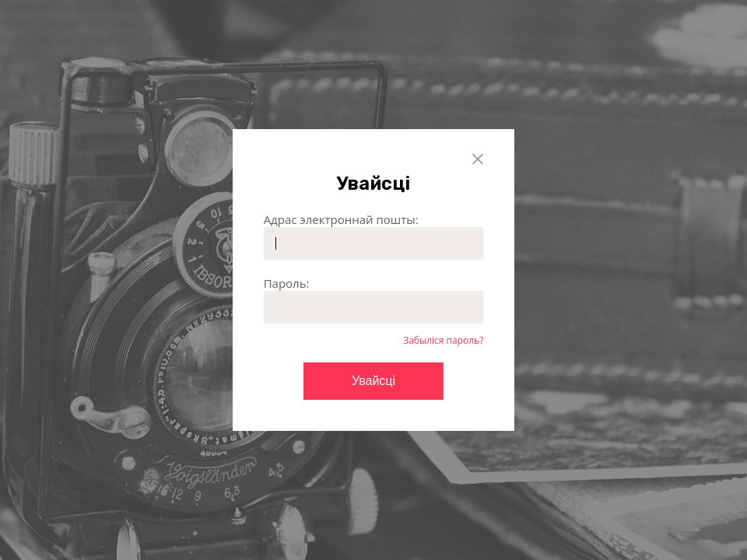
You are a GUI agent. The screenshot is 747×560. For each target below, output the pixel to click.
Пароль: (287, 283)
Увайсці (373, 381)
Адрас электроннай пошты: (341, 219)
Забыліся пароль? (443, 340)
